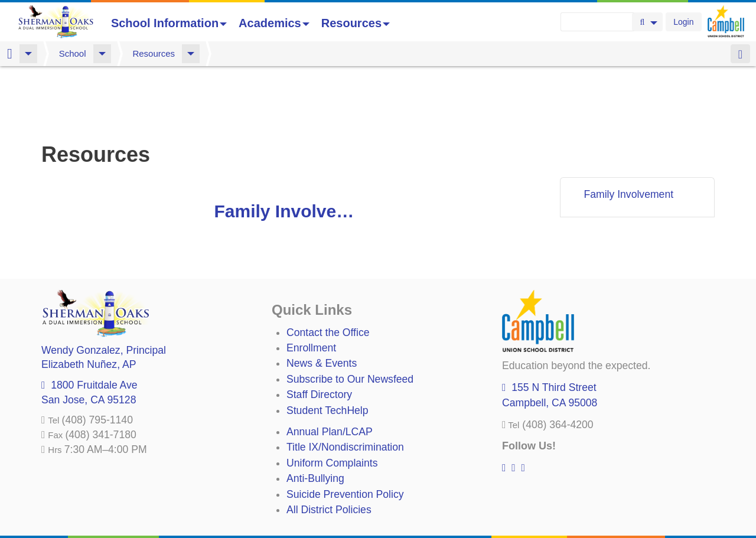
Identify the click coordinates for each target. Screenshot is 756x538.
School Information (169, 23)
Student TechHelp (328, 348)
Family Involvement (291, 149)
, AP (89, 302)
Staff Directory (319, 332)
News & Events (322, 301)
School (73, 53)
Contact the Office (328, 270)
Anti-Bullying (315, 416)
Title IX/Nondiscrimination (345, 385)
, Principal (104, 288)
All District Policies (329, 448)
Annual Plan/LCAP (330, 370)
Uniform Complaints (332, 401)
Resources (356, 23)
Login (683, 22)
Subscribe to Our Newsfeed (350, 317)
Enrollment (311, 286)
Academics (274, 23)
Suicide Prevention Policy (345, 432)
